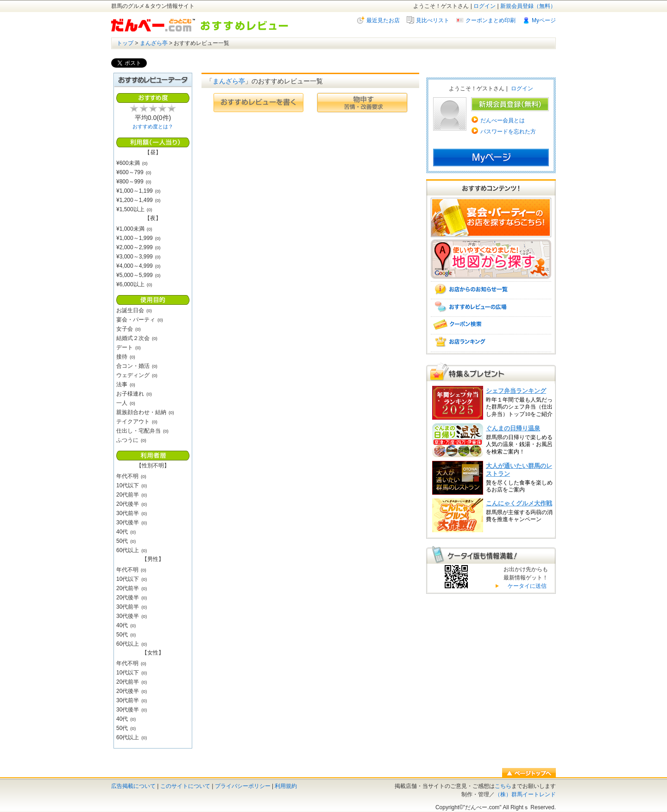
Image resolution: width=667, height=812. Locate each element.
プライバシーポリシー (243, 786)
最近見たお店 (383, 20)
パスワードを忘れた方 (508, 132)
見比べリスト (433, 20)
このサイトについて (185, 786)
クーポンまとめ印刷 (491, 20)
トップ (125, 43)
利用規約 (286, 786)
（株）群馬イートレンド (525, 794)
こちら (503, 786)
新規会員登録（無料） (528, 6)
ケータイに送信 (526, 586)
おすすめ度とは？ (153, 126)
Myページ (544, 20)
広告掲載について (133, 786)
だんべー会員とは (503, 120)
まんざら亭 (154, 43)
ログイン (485, 6)
